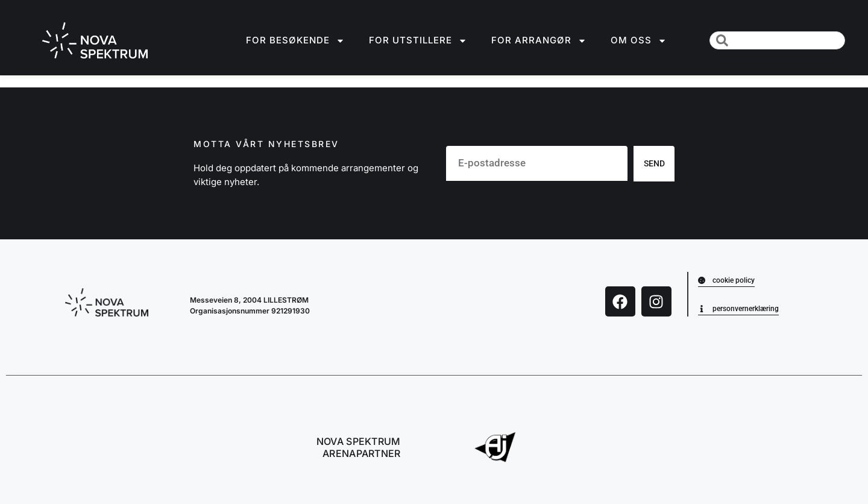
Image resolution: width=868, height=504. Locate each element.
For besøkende (295, 41)
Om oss (639, 41)
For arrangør (539, 41)
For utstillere (418, 41)
